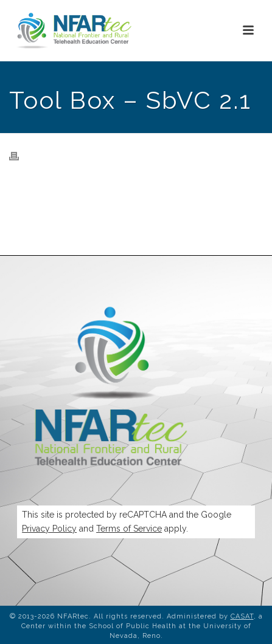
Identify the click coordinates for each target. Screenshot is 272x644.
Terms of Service (129, 529)
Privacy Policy (49, 529)
